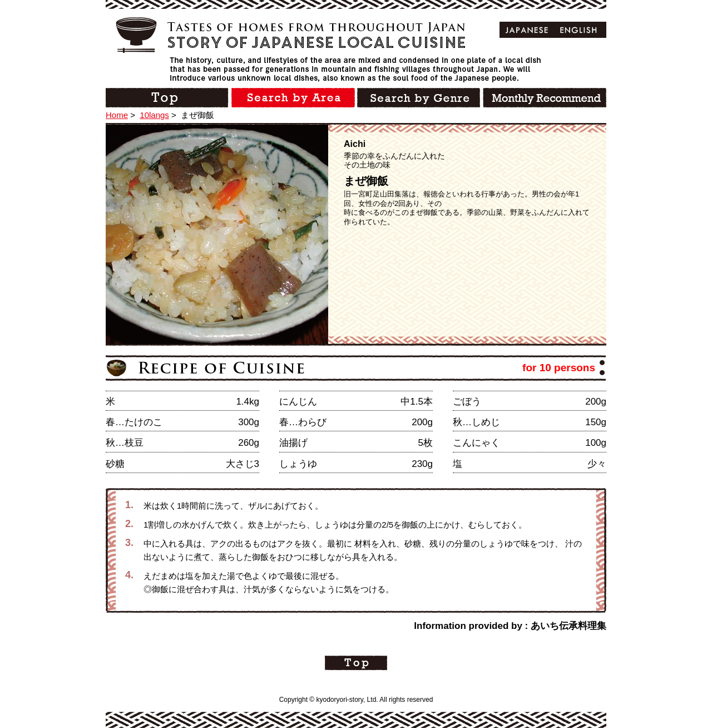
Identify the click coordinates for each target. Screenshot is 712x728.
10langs (154, 115)
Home (117, 115)
